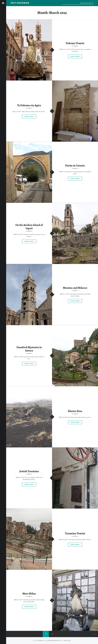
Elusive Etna (75, 411)
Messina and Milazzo (75, 288)
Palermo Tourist (75, 43)
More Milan (29, 594)
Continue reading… (76, 56)
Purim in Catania (75, 165)
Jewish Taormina (29, 471)
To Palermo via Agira (29, 105)
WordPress (56, 641)
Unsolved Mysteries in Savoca (29, 349)
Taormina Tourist (75, 533)
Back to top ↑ (68, 641)
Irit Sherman (41, 641)
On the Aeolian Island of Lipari (29, 227)
